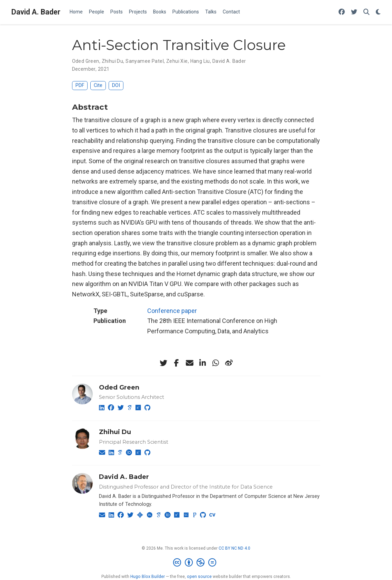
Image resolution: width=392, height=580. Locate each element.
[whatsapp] (216, 363)
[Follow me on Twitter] (354, 12)
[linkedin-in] (203, 363)
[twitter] (163, 363)
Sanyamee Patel (145, 61)
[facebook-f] (177, 363)
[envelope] (190, 363)
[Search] (366, 12)
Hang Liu (200, 61)
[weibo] (229, 363)
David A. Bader (36, 12)
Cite (98, 85)
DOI (116, 85)
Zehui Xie (177, 61)
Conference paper (172, 311)
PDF (80, 85)
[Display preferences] (378, 12)
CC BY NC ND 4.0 (234, 548)
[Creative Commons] (196, 563)
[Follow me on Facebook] (342, 12)
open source (199, 577)
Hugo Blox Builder (148, 577)
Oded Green (86, 61)
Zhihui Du (113, 61)
